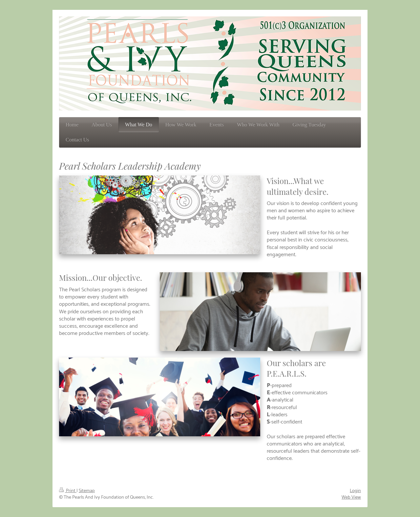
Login (355, 491)
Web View (351, 497)
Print (68, 491)
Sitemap (87, 491)
